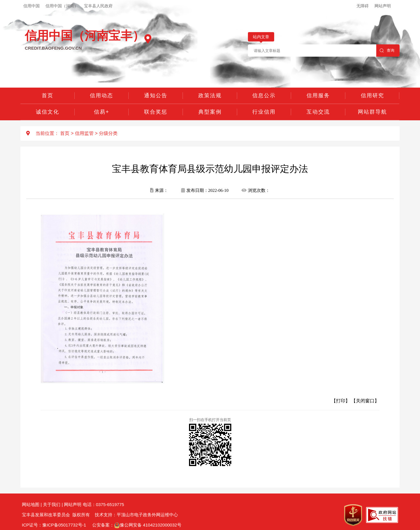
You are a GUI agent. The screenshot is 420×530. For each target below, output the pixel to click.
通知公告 (156, 95)
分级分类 (108, 133)
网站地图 (31, 504)
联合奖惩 (156, 112)
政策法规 (210, 95)
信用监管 (84, 133)
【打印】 (341, 401)
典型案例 (210, 112)
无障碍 (363, 6)
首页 (48, 95)
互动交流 (318, 112)
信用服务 (318, 95)
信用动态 (101, 95)
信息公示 (264, 95)
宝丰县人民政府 (98, 6)
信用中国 (32, 6)
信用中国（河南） (62, 6)
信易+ (102, 112)
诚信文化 (48, 112)
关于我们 (52, 504)
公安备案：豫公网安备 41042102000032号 (137, 525)
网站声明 (383, 6)
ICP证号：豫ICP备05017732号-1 (54, 525)
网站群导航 (372, 112)
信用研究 (372, 95)
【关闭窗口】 (365, 401)
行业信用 (264, 112)
